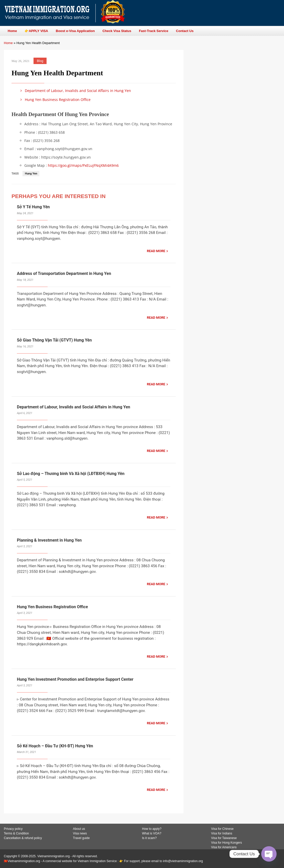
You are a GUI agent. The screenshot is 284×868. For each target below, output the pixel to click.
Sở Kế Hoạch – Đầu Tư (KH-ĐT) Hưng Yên (55, 746)
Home (8, 43)
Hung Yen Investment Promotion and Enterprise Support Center (75, 679)
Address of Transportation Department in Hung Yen (64, 273)
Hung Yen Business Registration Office (55, 100)
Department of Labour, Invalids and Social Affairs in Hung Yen (75, 91)
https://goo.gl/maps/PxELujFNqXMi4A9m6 (83, 165)
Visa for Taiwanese (224, 838)
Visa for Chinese (222, 829)
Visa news (80, 833)
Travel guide (81, 838)
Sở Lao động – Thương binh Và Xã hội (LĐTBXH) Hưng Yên (71, 474)
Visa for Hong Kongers (227, 843)
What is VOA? (152, 833)
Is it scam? (149, 838)
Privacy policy (13, 829)
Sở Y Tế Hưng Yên (33, 207)
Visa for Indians (222, 833)
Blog (40, 61)
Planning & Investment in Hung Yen (49, 540)
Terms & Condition (16, 833)
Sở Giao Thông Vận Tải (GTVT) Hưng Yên (54, 340)
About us (79, 829)
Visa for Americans (224, 847)
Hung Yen (31, 174)
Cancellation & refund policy (23, 838)
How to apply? (152, 829)
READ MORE (156, 251)
